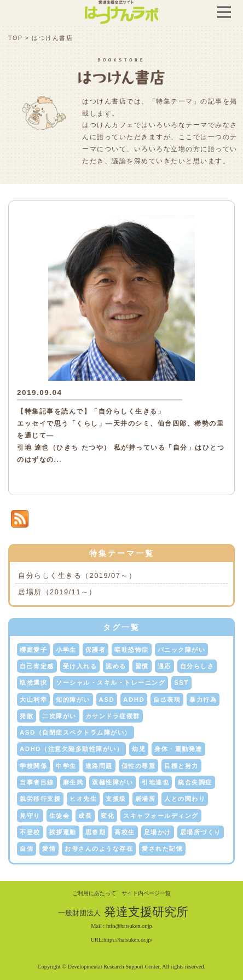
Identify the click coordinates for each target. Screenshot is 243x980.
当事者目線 (37, 782)
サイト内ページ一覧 (146, 893)
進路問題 (99, 766)
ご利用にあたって (94, 893)
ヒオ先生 (83, 799)
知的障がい (73, 700)
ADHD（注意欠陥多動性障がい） (71, 749)
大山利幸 (33, 700)
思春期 (96, 832)
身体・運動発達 (178, 749)
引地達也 (155, 782)
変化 (108, 816)
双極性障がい (112, 782)
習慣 (142, 666)
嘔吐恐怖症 (132, 650)
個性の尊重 (139, 766)
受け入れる (80, 666)
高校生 (125, 832)
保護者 (96, 650)
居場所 (146, 799)
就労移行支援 (40, 799)
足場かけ (158, 832)
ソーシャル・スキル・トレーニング (111, 683)
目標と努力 (181, 766)
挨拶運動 (63, 832)
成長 (85, 816)
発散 (27, 716)
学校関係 (33, 766)
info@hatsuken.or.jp (129, 926)
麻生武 (73, 782)
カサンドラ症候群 (113, 716)
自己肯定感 (37, 666)
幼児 (139, 749)
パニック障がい (182, 650)
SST (181, 683)
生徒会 (60, 816)
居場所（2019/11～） (57, 592)
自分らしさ (197, 666)
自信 (27, 849)
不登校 (30, 832)
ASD (107, 700)
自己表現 (167, 700)
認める (116, 666)
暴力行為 (203, 700)
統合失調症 (195, 782)
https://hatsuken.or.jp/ (128, 940)
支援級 (116, 799)
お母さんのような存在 (99, 849)
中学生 (66, 766)
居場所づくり (201, 832)
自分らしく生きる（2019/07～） (77, 575)
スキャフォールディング (161, 816)
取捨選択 (33, 683)
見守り (30, 816)
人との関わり (185, 799)
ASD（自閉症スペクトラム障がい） (76, 732)
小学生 (66, 650)
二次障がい (59, 716)
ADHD (134, 700)
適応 (164, 666)
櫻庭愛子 (33, 650)
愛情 (49, 849)
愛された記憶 (162, 849)
